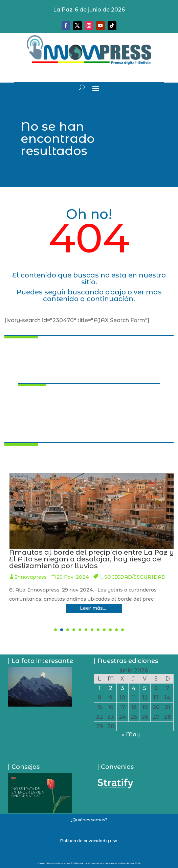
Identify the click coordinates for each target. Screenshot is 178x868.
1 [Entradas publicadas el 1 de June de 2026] (99, 688)
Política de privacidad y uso (89, 841)
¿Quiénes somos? (89, 820)
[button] (55, 630)
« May (131, 735)
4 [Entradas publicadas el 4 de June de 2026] (134, 688)
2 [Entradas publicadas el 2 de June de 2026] (111, 688)
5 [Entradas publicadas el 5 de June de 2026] (145, 688)
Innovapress (94, 577)
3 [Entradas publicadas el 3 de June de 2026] (123, 688)
